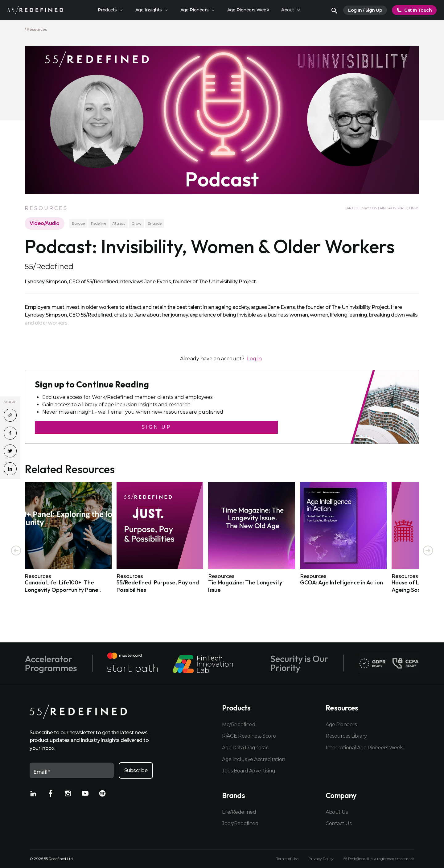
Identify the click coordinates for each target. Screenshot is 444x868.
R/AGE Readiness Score (249, 736)
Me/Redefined (239, 725)
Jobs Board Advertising (249, 771)
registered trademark (396, 859)
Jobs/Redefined (240, 823)
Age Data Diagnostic (245, 748)
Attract (119, 223)
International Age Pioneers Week (364, 748)
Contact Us (338, 823)
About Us (337, 812)
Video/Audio (45, 223)
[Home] (35, 10)
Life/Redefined (239, 812)
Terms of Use (287, 859)
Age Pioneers (341, 725)
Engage (155, 223)
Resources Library (346, 736)
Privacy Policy (321, 859)
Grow (136, 223)
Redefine (99, 223)
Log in (254, 359)
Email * (42, 772)
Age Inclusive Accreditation (254, 759)
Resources (37, 29)
